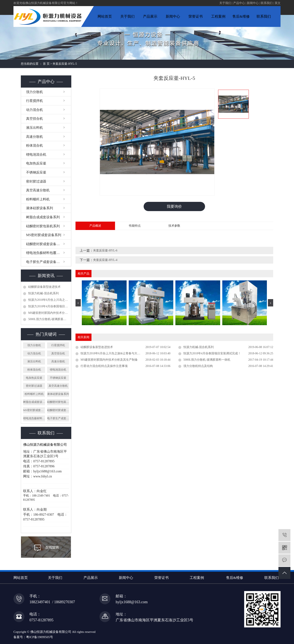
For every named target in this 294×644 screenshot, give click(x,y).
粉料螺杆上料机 (38, 199)
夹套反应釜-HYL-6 (105, 251)
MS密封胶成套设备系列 (44, 235)
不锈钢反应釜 (36, 172)
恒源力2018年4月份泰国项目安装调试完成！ (49, 306)
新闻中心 (253, 3)
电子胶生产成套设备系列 (45, 262)
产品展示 (150, 16)
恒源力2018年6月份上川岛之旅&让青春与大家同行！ (49, 300)
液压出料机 (34, 128)
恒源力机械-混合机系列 (43, 293)
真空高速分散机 (38, 190)
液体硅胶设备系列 (40, 208)
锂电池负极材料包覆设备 (45, 253)
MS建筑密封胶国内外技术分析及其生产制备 (49, 313)
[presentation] (78, 303)
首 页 (46, 64)
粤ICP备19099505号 (40, 637)
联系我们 (267, 3)
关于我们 (225, 3)
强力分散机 (34, 92)
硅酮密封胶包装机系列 (43, 226)
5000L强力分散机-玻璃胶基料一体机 (49, 319)
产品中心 (239, 3)
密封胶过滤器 (36, 181)
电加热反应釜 (36, 163)
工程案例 (218, 16)
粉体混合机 (34, 145)
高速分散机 (34, 137)
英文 (278, 3)
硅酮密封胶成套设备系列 (45, 244)
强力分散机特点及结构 (198, 366)
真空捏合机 (34, 119)
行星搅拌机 (34, 101)
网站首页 (105, 16)
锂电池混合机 (36, 154)
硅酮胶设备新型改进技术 (44, 287)
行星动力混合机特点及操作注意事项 (104, 366)
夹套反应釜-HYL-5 (65, 64)
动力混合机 (34, 110)
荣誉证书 (196, 16)
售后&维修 (241, 16)
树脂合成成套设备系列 (43, 217)
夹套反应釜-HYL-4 (105, 260)
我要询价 (174, 206)
